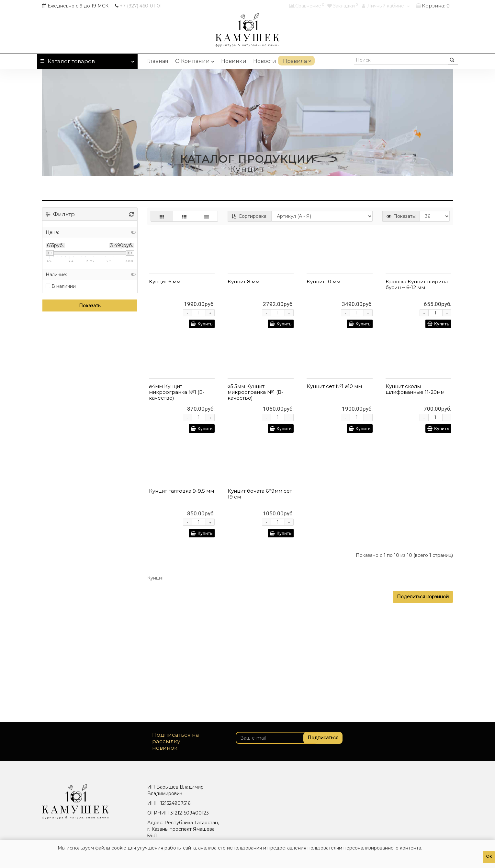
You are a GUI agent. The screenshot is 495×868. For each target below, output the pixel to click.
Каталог (87, 60)
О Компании (195, 60)
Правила (296, 60)
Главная (158, 61)
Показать (90, 306)
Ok (489, 856)
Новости (265, 61)
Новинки (234, 61)
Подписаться (320, 738)
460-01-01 (141, 6)
